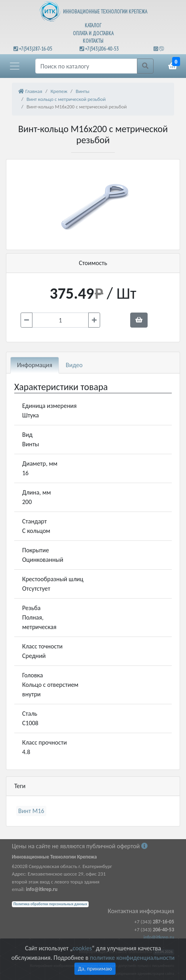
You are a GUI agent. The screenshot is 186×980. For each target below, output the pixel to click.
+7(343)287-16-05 (36, 49)
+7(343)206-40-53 (102, 49)
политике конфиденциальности (132, 958)
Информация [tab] (35, 365)
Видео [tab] (74, 365)
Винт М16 (31, 811)
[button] (15, 66)
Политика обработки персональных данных (50, 904)
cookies (82, 948)
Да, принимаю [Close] (95, 969)
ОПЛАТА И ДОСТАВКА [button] (93, 33)
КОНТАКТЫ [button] (93, 41)
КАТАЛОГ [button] (93, 26)
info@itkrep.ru (159, 937)
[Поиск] (86, 66)
